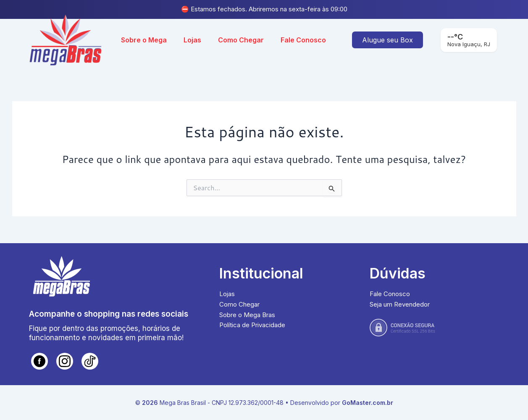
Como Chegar (241, 40)
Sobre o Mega (144, 40)
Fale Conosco (303, 40)
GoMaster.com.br (368, 403)
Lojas (192, 40)
